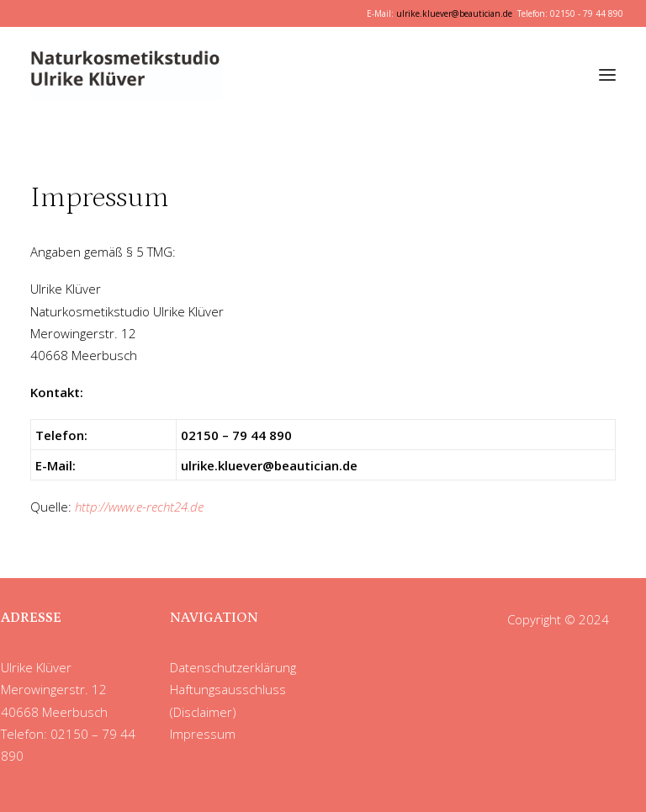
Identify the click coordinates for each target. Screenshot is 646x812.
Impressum (203, 734)
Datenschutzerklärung (233, 667)
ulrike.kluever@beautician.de (454, 13)
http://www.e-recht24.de (139, 507)
